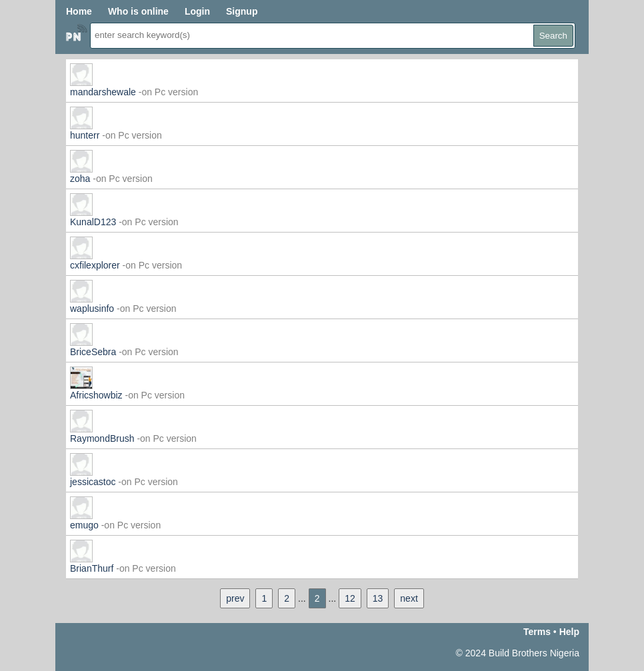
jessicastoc (93, 482)
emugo (84, 525)
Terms (537, 632)
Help (569, 632)
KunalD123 (93, 222)
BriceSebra (93, 352)
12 (350, 598)
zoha (80, 179)
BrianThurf (92, 568)
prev (235, 598)
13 (378, 598)
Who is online (138, 11)
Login (197, 11)
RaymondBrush (102, 438)
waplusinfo (92, 309)
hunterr (85, 135)
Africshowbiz (96, 395)
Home (79, 11)
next (409, 598)
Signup (242, 11)
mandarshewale (103, 92)
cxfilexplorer (95, 265)
